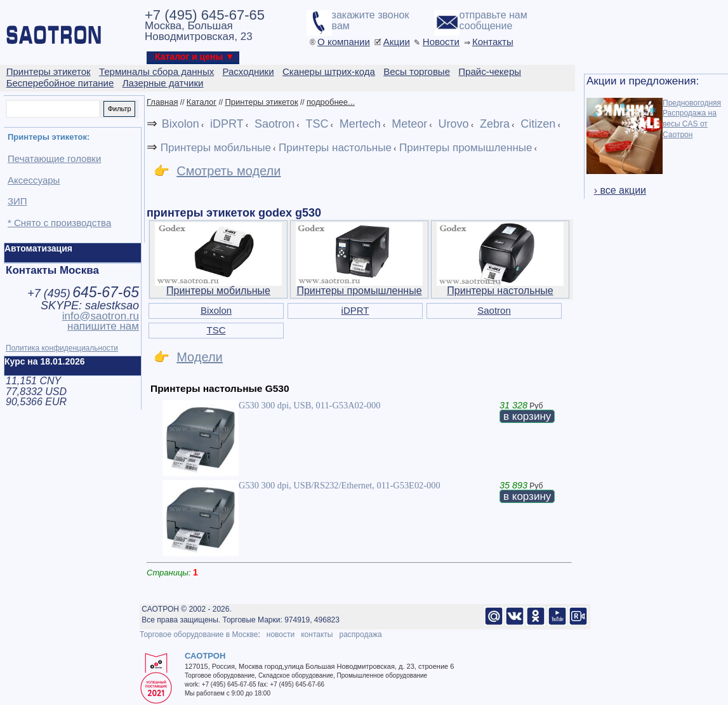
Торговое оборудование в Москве (199, 634)
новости (281, 634)
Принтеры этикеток (261, 102)
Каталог (202, 102)
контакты (317, 634)
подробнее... (331, 102)
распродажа (360, 634)
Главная (162, 102)
